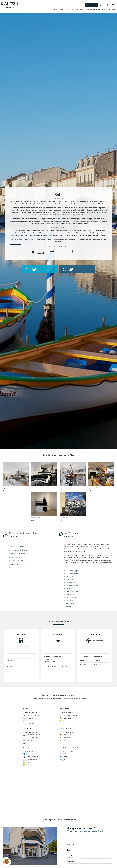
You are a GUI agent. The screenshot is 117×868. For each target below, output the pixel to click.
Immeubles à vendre (18, 564)
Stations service (33, 757)
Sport (66, 740)
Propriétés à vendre (17, 554)
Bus (65, 760)
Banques (30, 765)
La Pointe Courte (71, 591)
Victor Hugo (69, 603)
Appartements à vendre (19, 550)
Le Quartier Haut (71, 597)
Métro (66, 757)
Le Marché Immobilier (108, 9)
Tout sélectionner (31, 713)
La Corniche (69, 577)
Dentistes (31, 721)
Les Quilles (69, 600)
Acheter (56, 9)
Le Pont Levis (70, 594)
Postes (30, 762)
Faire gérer (74, 9)
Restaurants (68, 738)
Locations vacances (86, 9)
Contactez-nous (91, 5)
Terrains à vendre (16, 557)
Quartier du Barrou (72, 574)
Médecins (31, 718)
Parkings (30, 754)
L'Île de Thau (70, 580)
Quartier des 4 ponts (72, 571)
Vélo (66, 754)
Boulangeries (69, 721)
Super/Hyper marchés (71, 716)
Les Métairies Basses (72, 586)
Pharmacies (31, 724)
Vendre (67, 9)
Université (31, 743)
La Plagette (69, 588)
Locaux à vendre (16, 561)
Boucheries (68, 718)
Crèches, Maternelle (34, 735)
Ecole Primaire (32, 738)
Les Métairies (70, 583)
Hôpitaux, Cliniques (34, 716)
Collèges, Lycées (33, 740)
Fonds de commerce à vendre (21, 568)
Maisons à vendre (16, 546)
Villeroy (68, 606)
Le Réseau (97, 9)
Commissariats (32, 760)
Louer (61, 9)
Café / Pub (67, 735)
